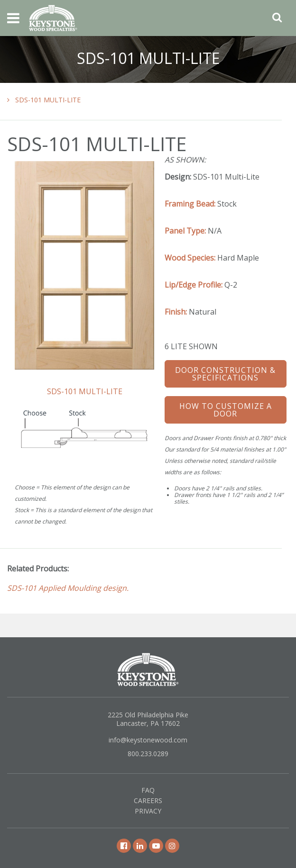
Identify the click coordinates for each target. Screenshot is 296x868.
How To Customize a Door (226, 410)
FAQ (148, 790)
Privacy (148, 811)
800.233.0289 (148, 754)
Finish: (176, 312)
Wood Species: (190, 258)
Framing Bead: (190, 204)
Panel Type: (185, 231)
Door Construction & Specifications (225, 374)
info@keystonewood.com (148, 740)
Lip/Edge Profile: (194, 285)
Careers (148, 800)
